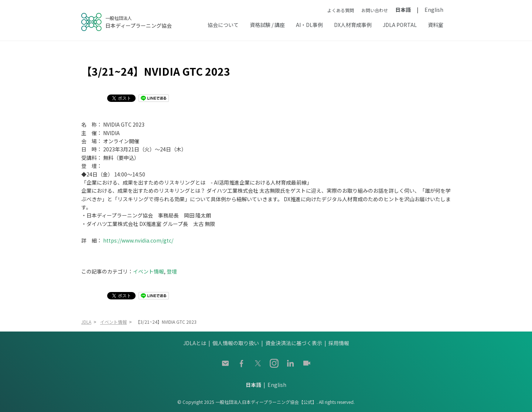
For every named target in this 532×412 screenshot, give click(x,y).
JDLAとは (195, 343)
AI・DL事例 (309, 25)
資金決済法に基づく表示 (294, 343)
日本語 (403, 10)
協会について (223, 25)
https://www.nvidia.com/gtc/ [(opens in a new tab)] (138, 240)
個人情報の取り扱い (236, 343)
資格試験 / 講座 (267, 25)
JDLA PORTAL (400, 25)
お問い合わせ (375, 10)
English (434, 10)
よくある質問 (341, 10)
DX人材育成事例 (353, 25)
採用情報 (339, 343)
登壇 (172, 271)
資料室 (436, 25)
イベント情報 (149, 271)
